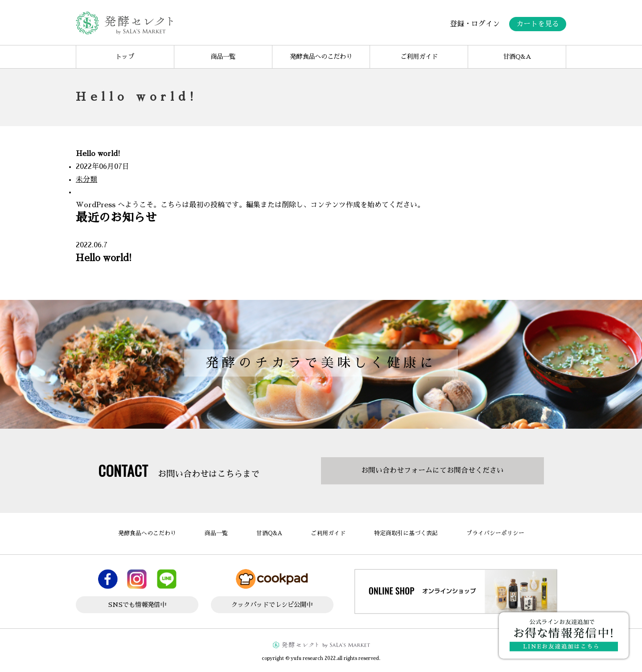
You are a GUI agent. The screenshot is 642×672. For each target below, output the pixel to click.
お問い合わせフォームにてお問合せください (432, 471)
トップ (125, 57)
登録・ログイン (475, 24)
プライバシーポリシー (495, 533)
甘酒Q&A (517, 57)
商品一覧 (223, 57)
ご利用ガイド (419, 57)
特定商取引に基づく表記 (406, 533)
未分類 (86, 180)
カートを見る (538, 24)
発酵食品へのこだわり (321, 57)
